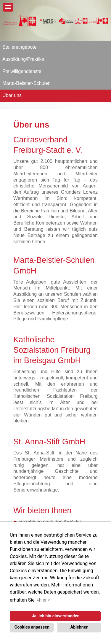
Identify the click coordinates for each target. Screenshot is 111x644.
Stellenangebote (20, 47)
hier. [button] (43, 600)
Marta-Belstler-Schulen (26, 83)
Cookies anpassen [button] (32, 627)
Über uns (12, 95)
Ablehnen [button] (79, 627)
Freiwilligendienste (22, 71)
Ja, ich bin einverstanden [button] (55, 616)
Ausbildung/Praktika (23, 59)
